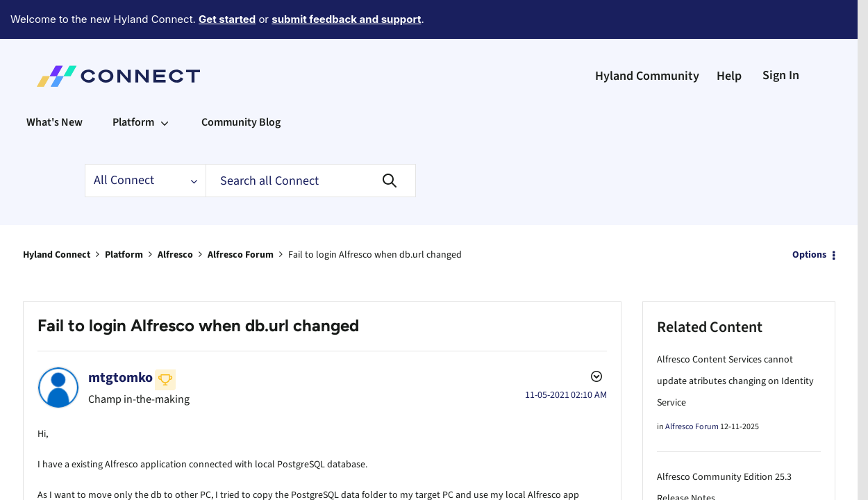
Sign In (781, 37)
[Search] (311, 142)
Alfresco (175, 217)
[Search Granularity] (145, 142)
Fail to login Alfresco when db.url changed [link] (375, 217)
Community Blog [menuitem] (241, 84)
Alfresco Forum (241, 217)
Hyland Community (647, 38)
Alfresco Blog (688, 484)
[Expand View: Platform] (165, 84)
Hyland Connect (57, 217)
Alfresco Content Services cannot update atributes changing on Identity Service (735, 343)
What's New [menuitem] (55, 84)
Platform (124, 217)
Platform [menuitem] (133, 84)
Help (729, 38)
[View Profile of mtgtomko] (120, 340)
